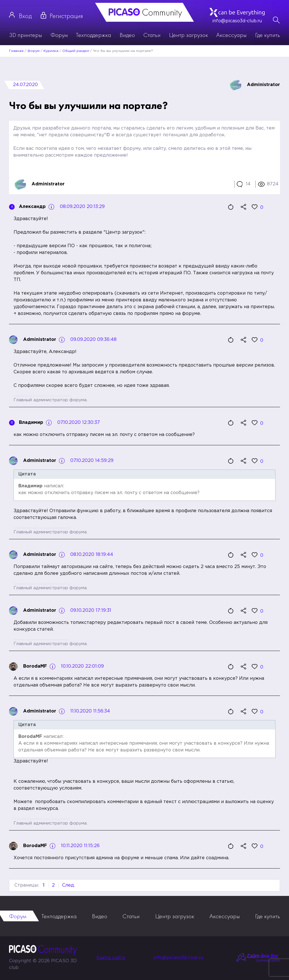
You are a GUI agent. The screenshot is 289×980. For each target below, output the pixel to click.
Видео (127, 35)
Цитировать (231, 207)
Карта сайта (111, 958)
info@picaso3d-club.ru (237, 21)
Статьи (152, 35)
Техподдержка (94, 35)
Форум (59, 35)
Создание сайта (268, 960)
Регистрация (66, 16)
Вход (25, 16)
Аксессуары (231, 35)
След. (68, 885)
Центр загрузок (189, 35)
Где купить (268, 35)
